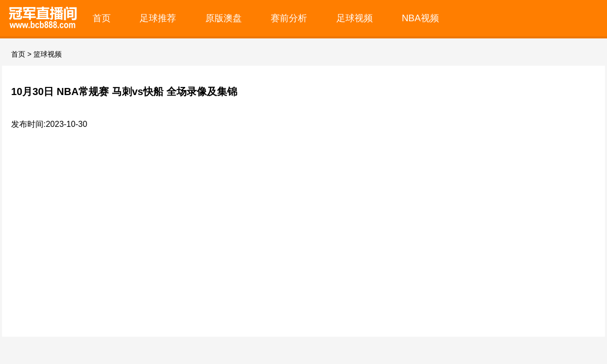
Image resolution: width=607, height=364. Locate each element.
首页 (102, 18)
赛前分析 (289, 18)
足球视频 (355, 18)
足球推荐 (158, 18)
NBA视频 (420, 18)
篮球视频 (48, 54)
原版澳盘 (224, 18)
